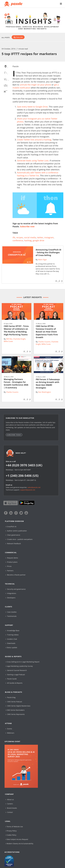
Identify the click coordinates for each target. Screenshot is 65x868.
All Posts (6, 38)
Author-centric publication (16, 531)
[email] (5, 66)
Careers (9, 804)
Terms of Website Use (14, 827)
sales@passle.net (34, 487)
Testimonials (11, 616)
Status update (11, 647)
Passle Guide (11, 679)
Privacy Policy (11, 831)
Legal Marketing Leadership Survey (19, 666)
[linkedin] (5, 79)
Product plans (11, 562)
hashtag (28, 240)
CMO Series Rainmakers (15, 710)
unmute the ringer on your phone (35, 85)
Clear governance (13, 535)
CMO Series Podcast (14, 702)
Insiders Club (11, 639)
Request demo (12, 558)
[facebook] (5, 86)
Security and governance (16, 589)
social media (30, 237)
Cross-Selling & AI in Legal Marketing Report (22, 662)
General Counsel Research (16, 670)
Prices (9, 566)
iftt (14, 237)
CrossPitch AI (11, 527)
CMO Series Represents (15, 714)
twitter (40, 237)
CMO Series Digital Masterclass (18, 706)
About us (10, 799)
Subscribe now (27, 226)
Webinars (10, 733)
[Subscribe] (18, 37)
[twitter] (5, 73)
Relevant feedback (13, 544)
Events (9, 729)
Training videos (12, 635)
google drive (38, 240)
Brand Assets (11, 808)
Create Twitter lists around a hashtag (34, 140)
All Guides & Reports (14, 683)
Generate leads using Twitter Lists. (33, 161)
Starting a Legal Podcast (15, 675)
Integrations (11, 593)
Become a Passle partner (16, 575)
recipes (20, 237)
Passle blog (10, 697)
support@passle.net (28, 490)
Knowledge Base (12, 631)
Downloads (10, 643)
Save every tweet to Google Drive (32, 107)
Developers (10, 598)
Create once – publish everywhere (19, 539)
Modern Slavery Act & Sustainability (19, 844)
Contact (9, 812)
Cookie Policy (11, 835)
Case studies (11, 612)
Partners (9, 571)
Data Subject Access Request (17, 839)
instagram (49, 237)
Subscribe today (14, 435)
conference (18, 240)
